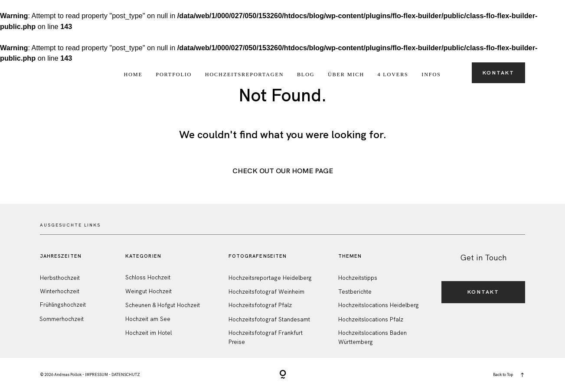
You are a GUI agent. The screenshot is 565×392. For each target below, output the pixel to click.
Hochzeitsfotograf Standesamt (269, 319)
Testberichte (355, 292)
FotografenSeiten (258, 256)
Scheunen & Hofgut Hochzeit (163, 305)
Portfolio (174, 75)
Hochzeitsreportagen (245, 75)
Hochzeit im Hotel (149, 333)
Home (133, 75)
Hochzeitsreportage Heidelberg (270, 278)
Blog (306, 75)
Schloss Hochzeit (148, 277)
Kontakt (498, 73)
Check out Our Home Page (283, 171)
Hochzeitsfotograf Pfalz (260, 305)
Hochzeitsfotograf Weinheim (266, 292)
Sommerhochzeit (62, 319)
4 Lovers (393, 75)
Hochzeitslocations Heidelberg (379, 305)
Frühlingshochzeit (63, 305)
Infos (431, 75)
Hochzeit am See (148, 319)
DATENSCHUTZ (126, 375)
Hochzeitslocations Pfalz (371, 319)
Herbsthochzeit (60, 278)
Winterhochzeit (60, 291)
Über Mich (346, 75)
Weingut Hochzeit (149, 291)
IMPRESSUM (96, 375)
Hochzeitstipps (358, 278)
